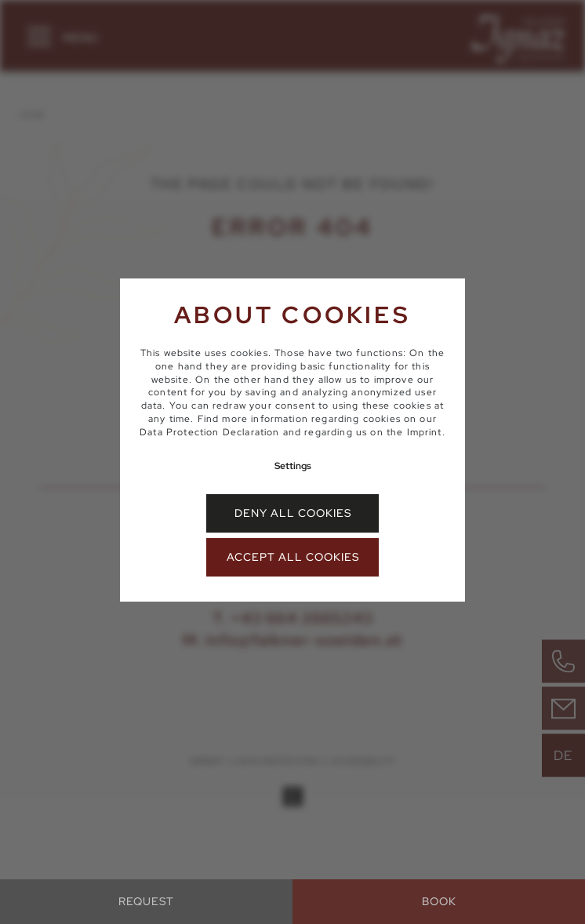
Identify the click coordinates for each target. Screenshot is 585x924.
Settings (293, 466)
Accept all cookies (293, 557)
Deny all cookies (293, 513)
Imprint (425, 432)
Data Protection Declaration (209, 432)
